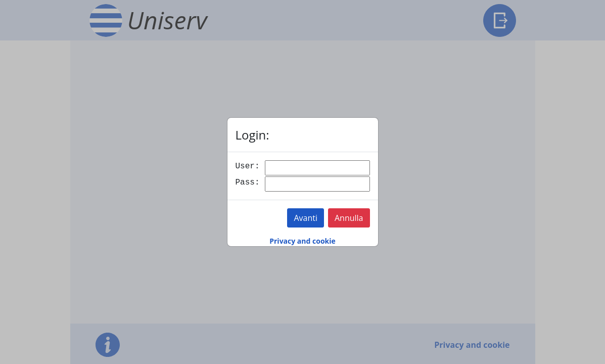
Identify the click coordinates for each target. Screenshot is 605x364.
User (245, 166)
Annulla (349, 218)
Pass (245, 183)
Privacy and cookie (302, 241)
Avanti (306, 218)
